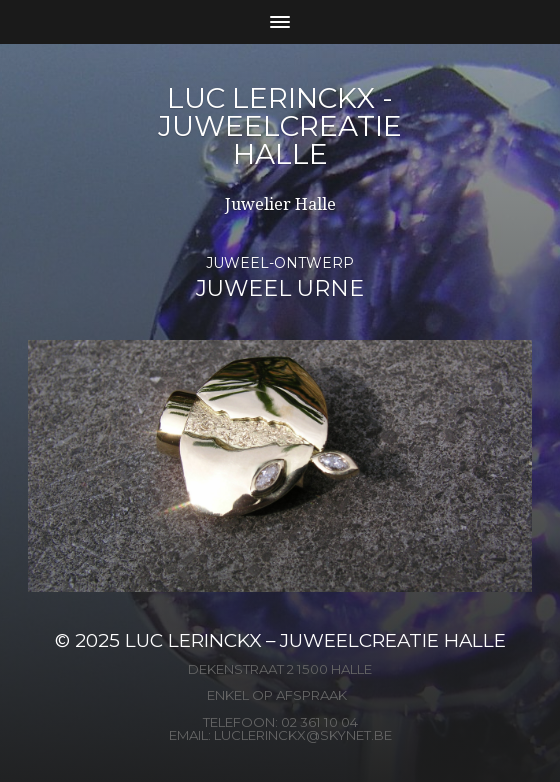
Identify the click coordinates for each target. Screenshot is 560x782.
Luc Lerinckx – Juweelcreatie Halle (315, 640)
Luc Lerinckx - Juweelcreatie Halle (280, 126)
